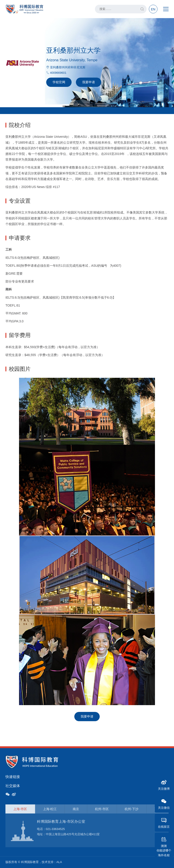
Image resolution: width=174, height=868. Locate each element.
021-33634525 (55, 829)
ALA (59, 862)
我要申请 (89, 82)
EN (153, 9)
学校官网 (59, 82)
